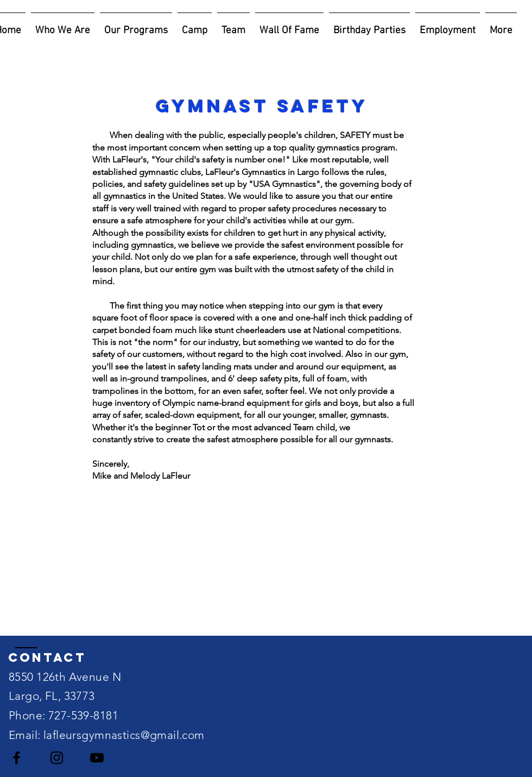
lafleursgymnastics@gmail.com (124, 735)
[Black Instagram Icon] (57, 758)
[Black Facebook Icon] (17, 758)
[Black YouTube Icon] (97, 758)
